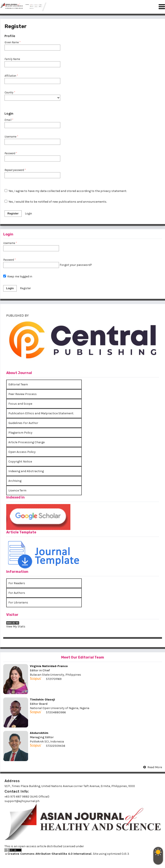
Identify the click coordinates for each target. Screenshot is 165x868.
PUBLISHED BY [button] (17, 315)
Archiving (15, 481)
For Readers (17, 583)
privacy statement (113, 191)
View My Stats (16, 626)
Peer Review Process (23, 394)
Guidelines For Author (23, 423)
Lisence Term (17, 490)
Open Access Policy (22, 452)
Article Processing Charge (26, 442)
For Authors (17, 593)
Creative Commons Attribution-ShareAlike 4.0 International (49, 854)
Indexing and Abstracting (26, 471)
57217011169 (54, 679)
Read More (155, 767)
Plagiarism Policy (20, 433)
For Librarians (18, 602)
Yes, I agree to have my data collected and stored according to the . (66, 191)
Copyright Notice (20, 462)
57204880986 (56, 712)
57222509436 (56, 746)
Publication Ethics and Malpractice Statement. (41, 413)
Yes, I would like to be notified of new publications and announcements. (56, 202)
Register (13, 213)
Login (29, 213)
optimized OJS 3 (118, 854)
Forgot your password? (76, 265)
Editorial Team (18, 384)
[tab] (83, 342)
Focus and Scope (20, 404)
